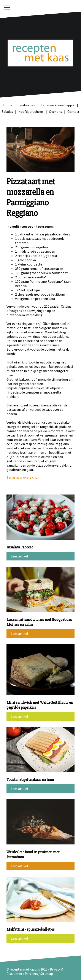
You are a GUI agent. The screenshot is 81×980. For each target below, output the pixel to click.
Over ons (56, 111)
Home (8, 105)
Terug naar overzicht (22, 477)
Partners (31, 974)
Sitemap (47, 974)
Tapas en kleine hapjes (58, 105)
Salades (7, 111)
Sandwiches (27, 105)
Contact (73, 111)
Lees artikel (19, 556)
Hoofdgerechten (31, 111)
